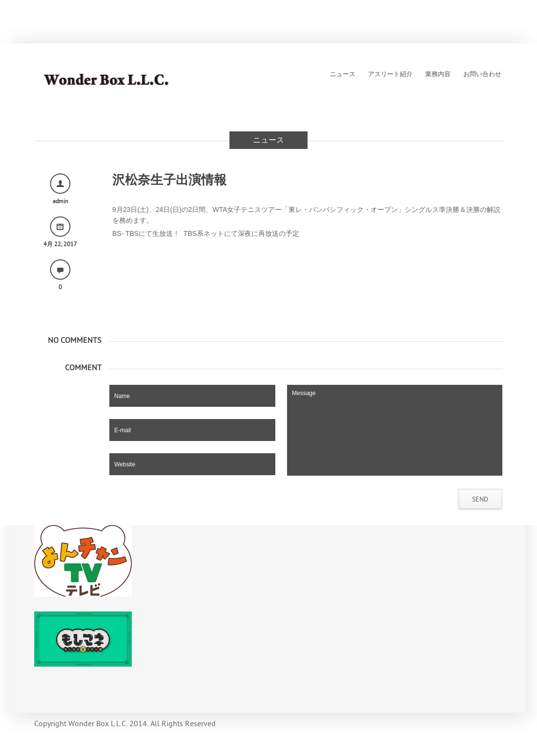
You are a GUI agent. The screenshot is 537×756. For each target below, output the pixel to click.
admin (61, 201)
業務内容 (438, 74)
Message (395, 430)
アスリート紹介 (390, 74)
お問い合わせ (482, 74)
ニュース (343, 74)
